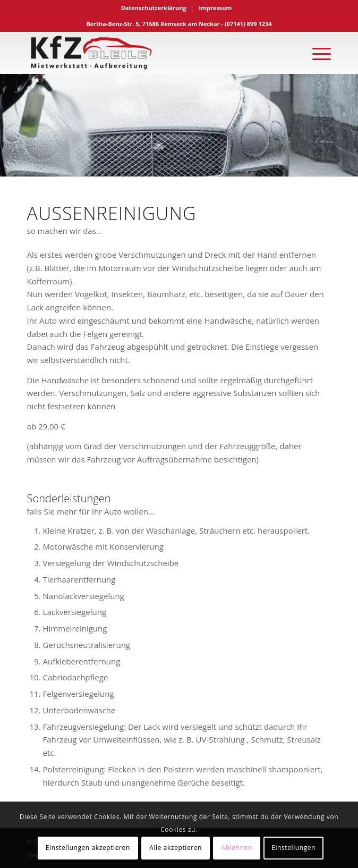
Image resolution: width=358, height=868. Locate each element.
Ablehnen (236, 848)
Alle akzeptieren (176, 848)
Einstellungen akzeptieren (88, 848)
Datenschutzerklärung (154, 8)
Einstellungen (293, 848)
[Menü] (316, 53)
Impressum (215, 8)
